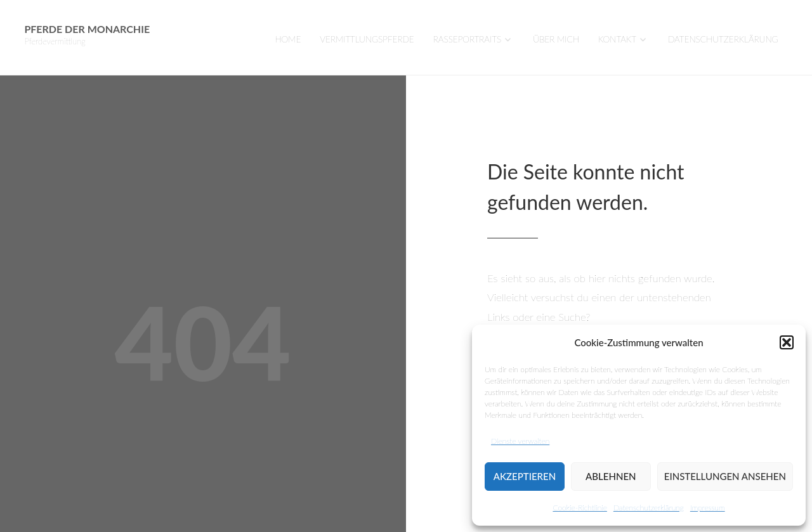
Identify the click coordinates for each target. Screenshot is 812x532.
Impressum (708, 508)
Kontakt (617, 39)
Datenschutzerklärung (649, 508)
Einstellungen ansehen (725, 476)
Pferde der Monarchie (87, 29)
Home (288, 39)
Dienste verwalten (520, 441)
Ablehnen (611, 476)
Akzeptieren (525, 476)
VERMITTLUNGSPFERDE (367, 39)
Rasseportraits (467, 39)
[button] (787, 342)
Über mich (556, 39)
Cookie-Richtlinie (580, 508)
